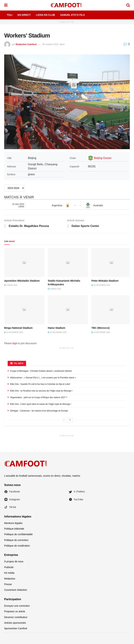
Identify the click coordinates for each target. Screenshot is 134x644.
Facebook (12, 492)
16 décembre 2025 (101, 285)
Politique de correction (16, 540)
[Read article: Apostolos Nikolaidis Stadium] (24, 263)
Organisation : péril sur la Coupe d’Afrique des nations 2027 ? (39, 397)
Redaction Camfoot (26, 44)
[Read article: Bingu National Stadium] (24, 310)
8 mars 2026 (11, 285)
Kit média (9, 573)
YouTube (76, 499)
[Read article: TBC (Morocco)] (111, 310)
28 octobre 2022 (50, 44)
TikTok (10, 507)
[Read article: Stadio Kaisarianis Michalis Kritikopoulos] (68, 263)
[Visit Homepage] (67, 5)
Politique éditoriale (14, 529)
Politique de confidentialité (18, 534)
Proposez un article (15, 611)
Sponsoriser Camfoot (16, 628)
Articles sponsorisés (15, 623)
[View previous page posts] (64, 420)
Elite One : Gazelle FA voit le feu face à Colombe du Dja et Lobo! (40, 384)
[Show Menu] (6, 5)
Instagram (12, 499)
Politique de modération (17, 546)
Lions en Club (45, 15)
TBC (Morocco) (100, 328)
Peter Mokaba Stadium (105, 281)
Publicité (9, 567)
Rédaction (10, 579)
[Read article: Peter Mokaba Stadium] (111, 263)
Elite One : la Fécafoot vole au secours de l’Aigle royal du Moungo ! (41, 391)
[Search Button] (128, 5)
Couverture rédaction (16, 590)
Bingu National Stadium (18, 328)
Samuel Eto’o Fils (72, 15)
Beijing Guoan (103, 158)
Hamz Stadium (57, 328)
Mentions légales (13, 523)
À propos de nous (14, 561)
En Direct (24, 15)
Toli (10, 15)
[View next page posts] (70, 420)
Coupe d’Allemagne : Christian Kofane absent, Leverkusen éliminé (41, 371)
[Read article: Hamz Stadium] (68, 310)
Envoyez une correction (17, 606)
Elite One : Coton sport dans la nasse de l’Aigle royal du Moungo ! (41, 404)
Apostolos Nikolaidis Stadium (22, 281)
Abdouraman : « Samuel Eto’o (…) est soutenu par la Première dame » (43, 378)
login (15, 343)
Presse (8, 584)
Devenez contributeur (16, 617)
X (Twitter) (77, 492)
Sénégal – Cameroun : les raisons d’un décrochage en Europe (39, 411)
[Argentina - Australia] (67, 205)
